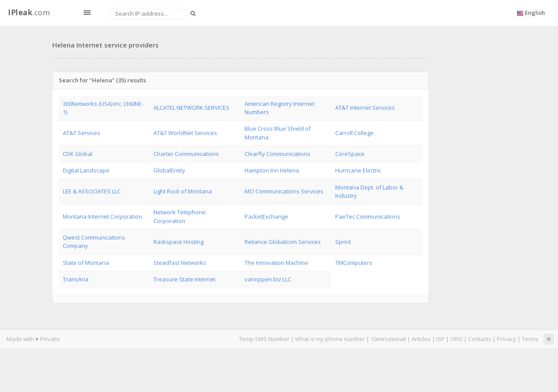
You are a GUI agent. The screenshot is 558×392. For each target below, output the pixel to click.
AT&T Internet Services (365, 108)
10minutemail (388, 339)
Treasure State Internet (184, 279)
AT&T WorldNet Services (185, 133)
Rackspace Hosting (179, 242)
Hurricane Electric (358, 170)
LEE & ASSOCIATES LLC (92, 191)
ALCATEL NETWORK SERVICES (191, 108)
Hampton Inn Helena (272, 170)
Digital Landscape (86, 170)
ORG (456, 339)
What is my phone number (330, 339)
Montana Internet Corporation (102, 216)
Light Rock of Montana (183, 191)
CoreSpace (350, 154)
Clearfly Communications (277, 154)
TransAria (76, 279)
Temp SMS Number (264, 339)
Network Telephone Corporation (180, 216)
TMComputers (354, 263)
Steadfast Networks (180, 263)
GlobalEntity (169, 170)
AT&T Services (82, 133)
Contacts (480, 339)
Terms (530, 339)
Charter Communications (186, 154)
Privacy (507, 339)
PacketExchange (266, 216)
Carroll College (354, 133)
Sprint (343, 242)
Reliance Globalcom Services (283, 242)
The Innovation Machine (276, 263)
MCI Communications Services (284, 191)
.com (29, 12)
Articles (421, 339)
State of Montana (86, 263)
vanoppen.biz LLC (268, 279)
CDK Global (78, 154)
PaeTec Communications (368, 216)
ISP (441, 339)
